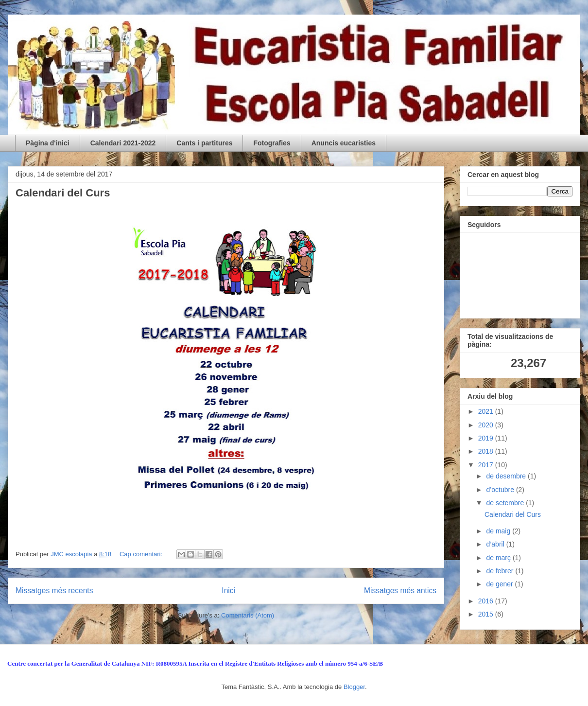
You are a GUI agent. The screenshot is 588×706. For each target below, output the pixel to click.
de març (499, 558)
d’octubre (501, 490)
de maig (499, 531)
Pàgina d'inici (48, 143)
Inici (228, 591)
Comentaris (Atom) (248, 615)
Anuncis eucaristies (344, 143)
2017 (487, 465)
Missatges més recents (54, 591)
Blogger (354, 687)
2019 (487, 438)
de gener (500, 584)
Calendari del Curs (63, 193)
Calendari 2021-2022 (123, 143)
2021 (487, 411)
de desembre (507, 476)
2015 (487, 614)
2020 (487, 425)
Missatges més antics (400, 591)
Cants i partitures (204, 143)
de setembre (506, 503)
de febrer (501, 571)
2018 (487, 451)
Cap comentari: (142, 554)
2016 (487, 601)
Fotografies (272, 143)
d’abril (496, 544)
